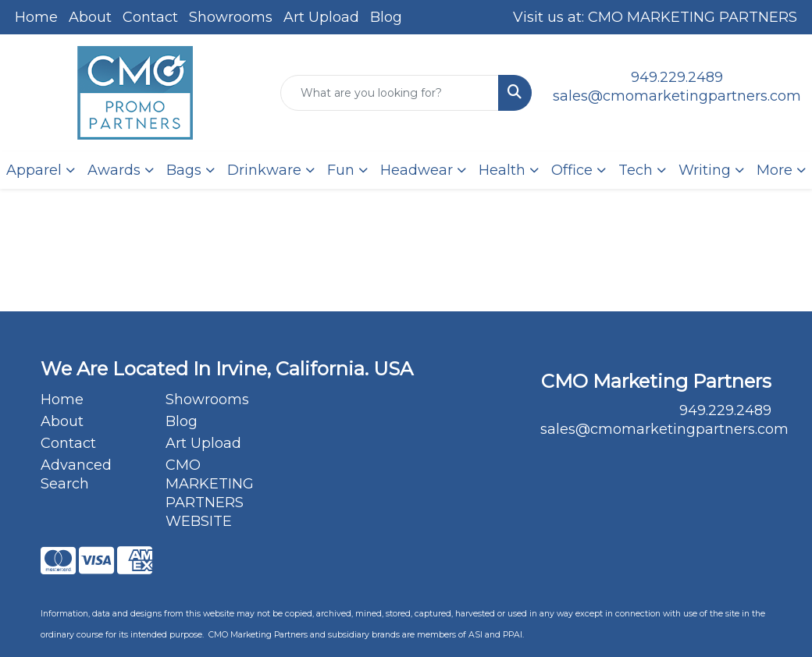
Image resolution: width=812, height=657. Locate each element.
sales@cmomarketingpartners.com (677, 96)
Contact (150, 17)
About (90, 17)
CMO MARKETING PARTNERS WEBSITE (210, 493)
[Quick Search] (390, 93)
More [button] (775, 170)
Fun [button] (341, 170)
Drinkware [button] (264, 170)
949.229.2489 (677, 77)
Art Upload (321, 17)
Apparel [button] (34, 170)
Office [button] (572, 170)
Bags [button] (184, 170)
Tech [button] (636, 170)
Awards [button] (114, 170)
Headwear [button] (417, 170)
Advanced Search (76, 474)
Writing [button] (705, 170)
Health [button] (502, 170)
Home (36, 17)
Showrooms (231, 17)
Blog (386, 17)
